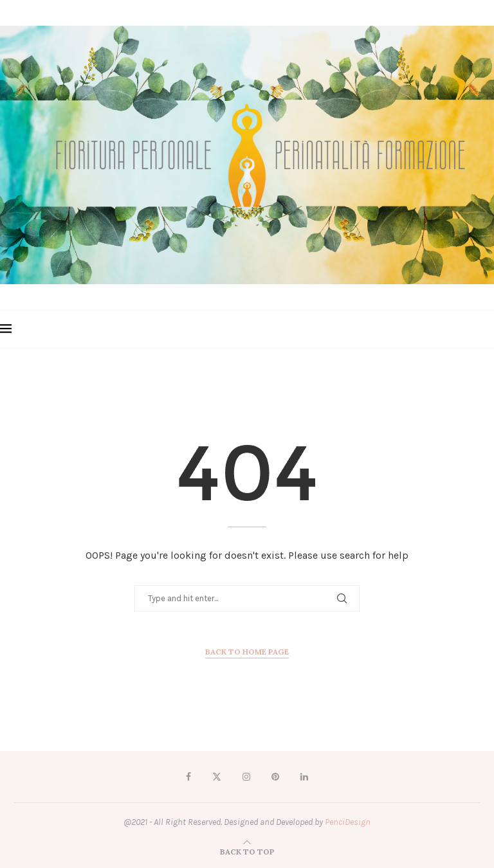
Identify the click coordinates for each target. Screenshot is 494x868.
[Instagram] (246, 777)
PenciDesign (348, 822)
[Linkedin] (304, 777)
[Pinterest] (275, 777)
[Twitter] (217, 777)
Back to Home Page (247, 652)
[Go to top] (247, 852)
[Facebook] (188, 777)
